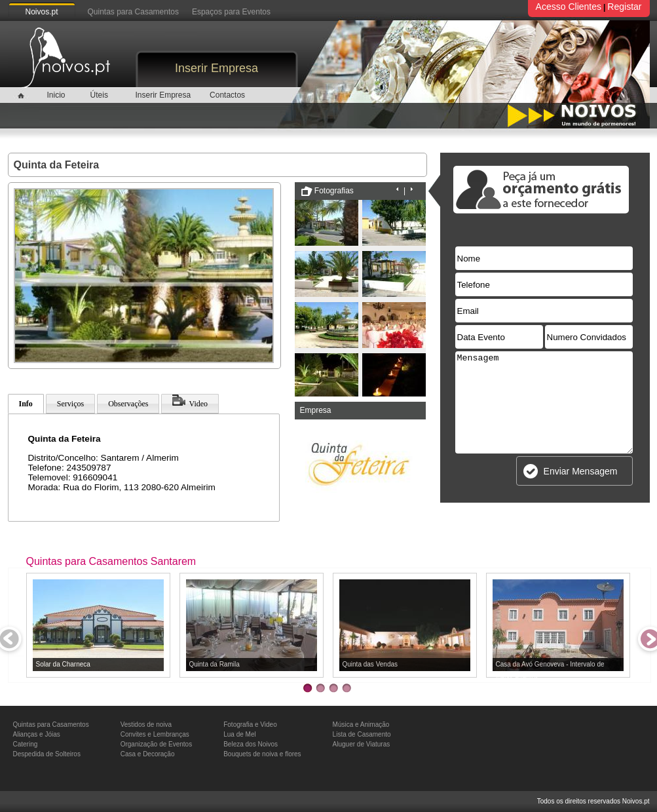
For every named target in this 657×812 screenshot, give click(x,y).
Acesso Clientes (569, 7)
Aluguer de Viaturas (362, 744)
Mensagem (544, 402)
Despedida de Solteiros (47, 754)
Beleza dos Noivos (251, 744)
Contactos (227, 95)
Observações (128, 404)
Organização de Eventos (157, 744)
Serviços (70, 404)
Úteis (99, 95)
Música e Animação (361, 725)
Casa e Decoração (148, 754)
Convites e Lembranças (155, 734)
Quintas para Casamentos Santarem (111, 561)
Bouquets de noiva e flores (262, 754)
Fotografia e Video (250, 725)
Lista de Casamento (362, 734)
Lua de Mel (239, 734)
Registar (624, 7)
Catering (26, 744)
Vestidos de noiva (146, 725)
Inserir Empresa (216, 68)
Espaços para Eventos (231, 12)
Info (26, 404)
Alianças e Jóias (37, 734)
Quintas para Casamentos (133, 12)
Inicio (56, 95)
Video (190, 401)
